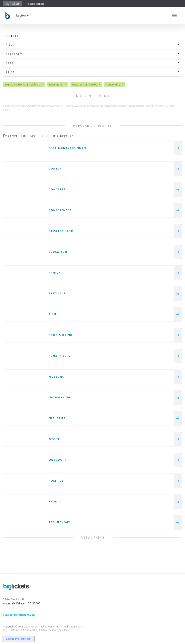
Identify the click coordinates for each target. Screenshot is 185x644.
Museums (56, 377)
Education (58, 252)
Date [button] (92, 63)
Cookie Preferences (18, 639)
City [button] (92, 45)
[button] (22, 15)
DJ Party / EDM (61, 231)
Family (55, 273)
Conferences (60, 210)
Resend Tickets (36, 4)
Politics (56, 481)
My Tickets (12, 4)
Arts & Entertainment (69, 148)
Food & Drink (61, 335)
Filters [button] (13, 36)
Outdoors (58, 460)
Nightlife (57, 418)
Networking (60, 397)
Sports (55, 502)
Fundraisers (60, 356)
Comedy (55, 169)
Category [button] (92, 54)
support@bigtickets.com (19, 615)
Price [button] (92, 72)
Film (53, 314)
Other (54, 439)
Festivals (57, 293)
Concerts (57, 189)
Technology (60, 522)
